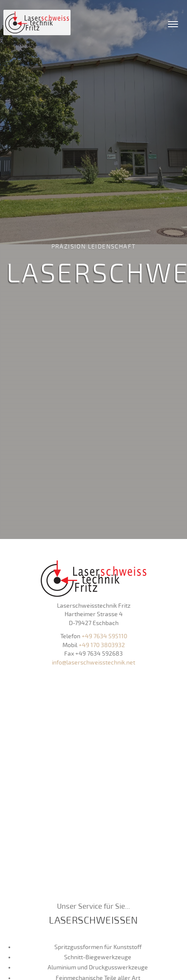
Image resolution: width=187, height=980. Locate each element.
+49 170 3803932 (102, 645)
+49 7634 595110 (104, 636)
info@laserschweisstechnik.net (93, 663)
